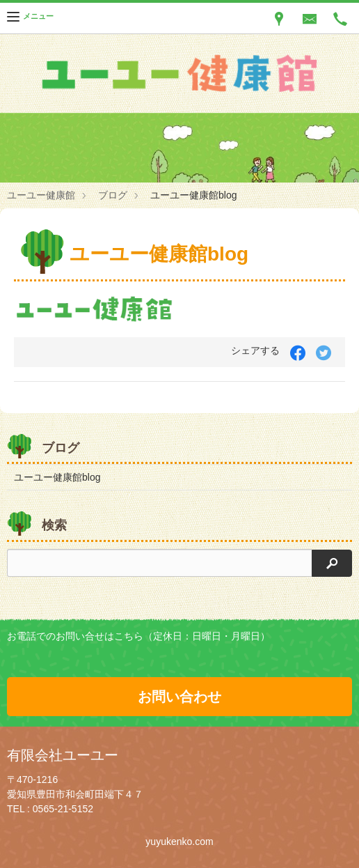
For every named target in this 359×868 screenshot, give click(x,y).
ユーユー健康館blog (57, 477)
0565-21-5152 (63, 809)
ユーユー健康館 (41, 195)
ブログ (113, 195)
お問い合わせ (179, 697)
